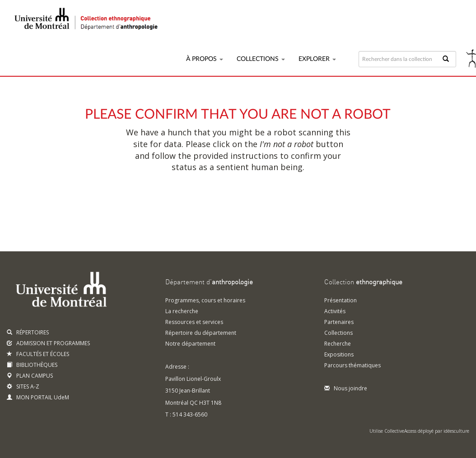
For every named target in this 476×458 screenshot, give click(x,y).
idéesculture (456, 431)
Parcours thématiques (352, 365)
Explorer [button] (317, 59)
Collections (338, 333)
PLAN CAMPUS (30, 376)
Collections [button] (261, 59)
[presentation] (250, 202)
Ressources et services (194, 322)
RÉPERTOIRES (28, 332)
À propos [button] (205, 59)
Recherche (338, 344)
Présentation (341, 300)
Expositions (339, 354)
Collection (363, 282)
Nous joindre (346, 388)
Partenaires (339, 322)
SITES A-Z (23, 386)
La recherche (182, 311)
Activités (335, 311)
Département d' (209, 282)
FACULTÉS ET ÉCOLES (38, 354)
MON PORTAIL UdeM (38, 397)
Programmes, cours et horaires (205, 300)
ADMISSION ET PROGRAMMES (48, 343)
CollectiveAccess (400, 431)
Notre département (190, 344)
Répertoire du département (201, 333)
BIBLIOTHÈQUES (32, 365)
